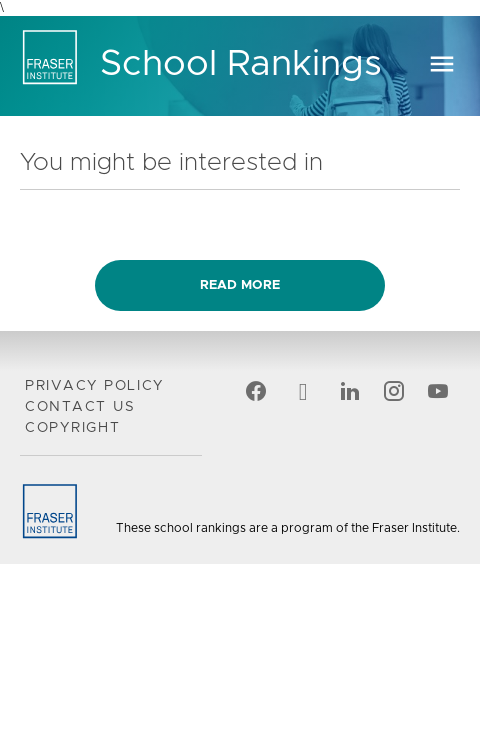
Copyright (73, 428)
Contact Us (80, 407)
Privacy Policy (94, 386)
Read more (240, 285)
